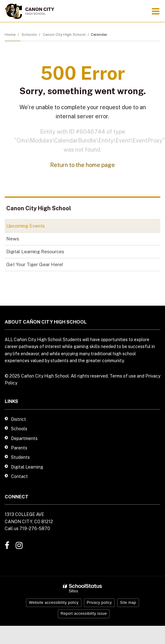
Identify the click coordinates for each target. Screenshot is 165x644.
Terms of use (123, 376)
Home (10, 35)
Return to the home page (82, 165)
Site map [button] (128, 603)
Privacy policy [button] (99, 603)
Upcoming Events (26, 226)
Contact (19, 476)
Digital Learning (27, 467)
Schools (29, 35)
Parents (19, 448)
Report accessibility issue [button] (84, 614)
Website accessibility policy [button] (54, 603)
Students (20, 457)
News (13, 239)
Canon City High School (64, 35)
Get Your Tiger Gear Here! (43, 266)
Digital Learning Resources (35, 252)
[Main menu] (156, 11)
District (18, 419)
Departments (24, 438)
